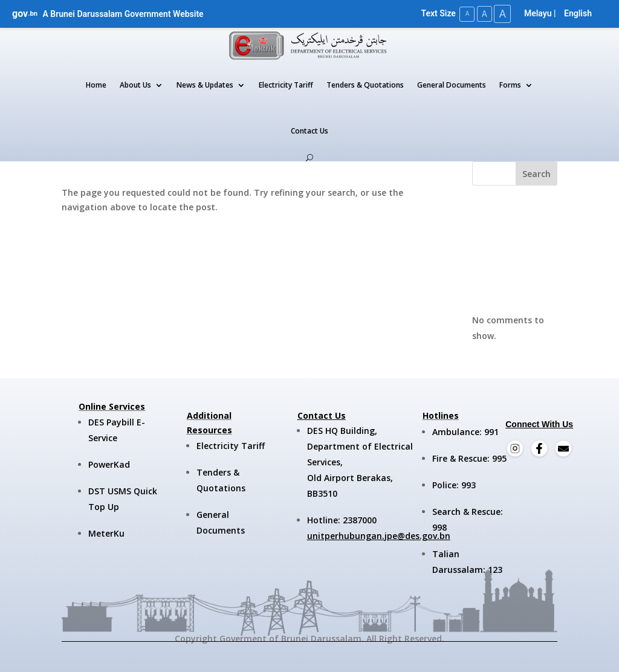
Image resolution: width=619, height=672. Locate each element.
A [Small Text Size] (464, 14)
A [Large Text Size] (502, 14)
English (578, 13)
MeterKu (106, 533)
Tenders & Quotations (365, 85)
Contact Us (309, 131)
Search (536, 173)
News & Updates (205, 85)
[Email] (563, 448)
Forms (510, 85)
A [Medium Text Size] (482, 13)
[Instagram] (515, 448)
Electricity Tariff (286, 85)
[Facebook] (539, 448)
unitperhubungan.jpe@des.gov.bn (379, 535)
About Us (135, 85)
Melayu (538, 13)
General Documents (452, 85)
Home (96, 85)
